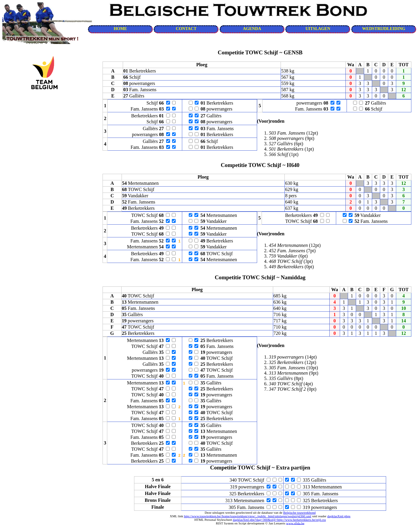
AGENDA (252, 29)
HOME (120, 29)
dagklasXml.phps (339, 516)
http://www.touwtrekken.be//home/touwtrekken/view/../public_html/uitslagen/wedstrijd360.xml (248, 516)
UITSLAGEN (318, 29)
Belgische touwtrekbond (299, 513)
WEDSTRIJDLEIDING (384, 29)
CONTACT (186, 29)
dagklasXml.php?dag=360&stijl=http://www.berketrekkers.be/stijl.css (279, 520)
